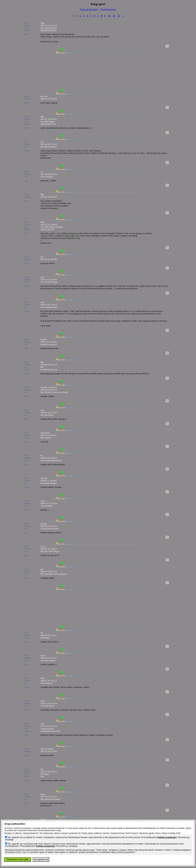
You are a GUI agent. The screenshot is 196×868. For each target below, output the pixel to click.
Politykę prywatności (167, 837)
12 (119, 16)
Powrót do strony (108, 9)
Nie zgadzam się (41, 859)
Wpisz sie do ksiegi (89, 9)
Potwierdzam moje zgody (18, 859)
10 (109, 16)
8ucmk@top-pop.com (49, 370)
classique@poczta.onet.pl (50, 731)
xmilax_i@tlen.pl (47, 229)
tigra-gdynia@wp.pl (48, 30)
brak (42, 776)
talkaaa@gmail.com (48, 124)
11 (114, 16)
